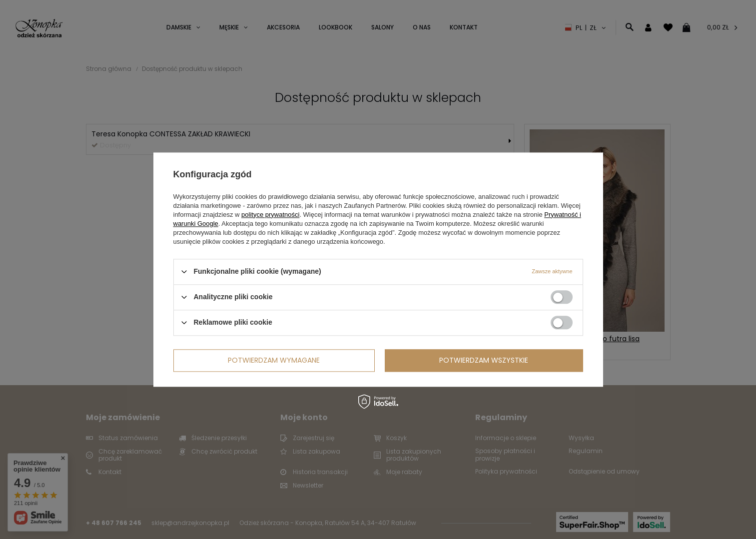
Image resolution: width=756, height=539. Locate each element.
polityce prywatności (270, 215)
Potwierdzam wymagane (274, 360)
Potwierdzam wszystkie (484, 360)
